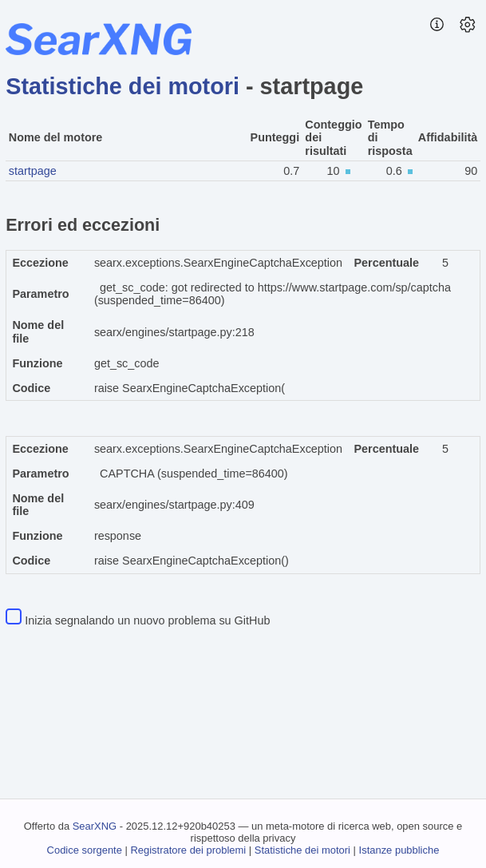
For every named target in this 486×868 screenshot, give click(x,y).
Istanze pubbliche (399, 850)
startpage (33, 171)
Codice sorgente (85, 850)
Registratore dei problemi (188, 850)
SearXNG (95, 826)
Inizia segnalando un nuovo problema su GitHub (147, 620)
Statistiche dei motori (122, 86)
